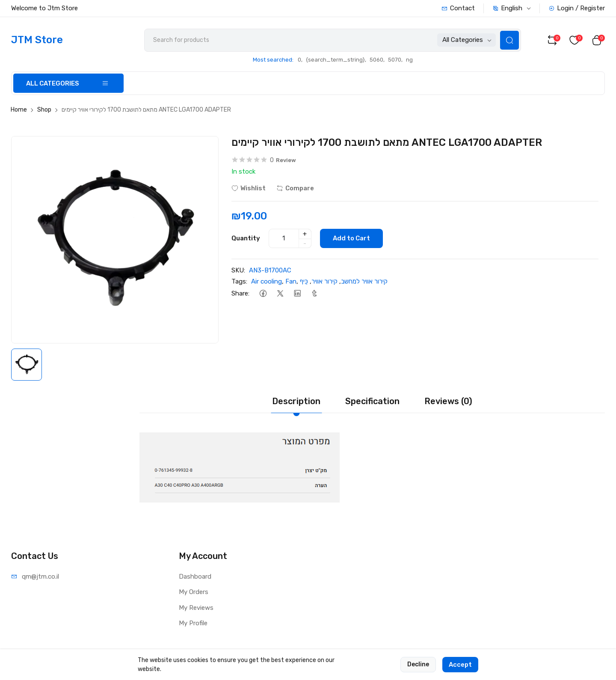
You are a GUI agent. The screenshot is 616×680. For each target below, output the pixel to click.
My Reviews (196, 608)
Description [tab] (296, 401)
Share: (240, 293)
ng (409, 60)
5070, (395, 60)
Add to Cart (351, 238)
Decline (418, 671)
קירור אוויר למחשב (364, 281)
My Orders (194, 592)
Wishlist (249, 188)
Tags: (239, 281)
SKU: (238, 270)
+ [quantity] (305, 234)
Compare (295, 188)
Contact (458, 8)
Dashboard (195, 577)
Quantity (246, 238)
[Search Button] (509, 40)
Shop (44, 110)
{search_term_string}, (336, 60)
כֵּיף (304, 281)
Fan (291, 281)
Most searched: (273, 60)
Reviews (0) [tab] (448, 401)
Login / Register (577, 8)
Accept (460, 671)
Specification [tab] (372, 401)
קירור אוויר (324, 281)
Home (19, 110)
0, (300, 60)
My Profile (193, 623)
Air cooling (267, 281)
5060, (377, 60)
